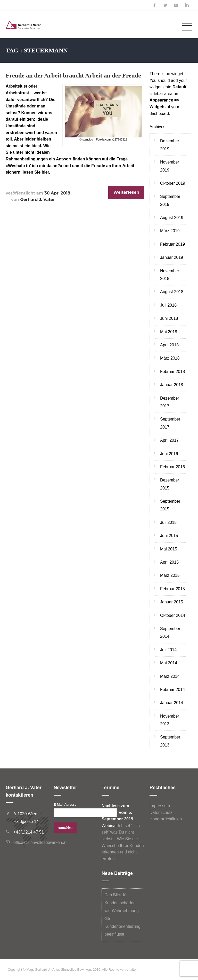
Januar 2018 (172, 385)
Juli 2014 (168, 650)
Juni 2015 (169, 536)
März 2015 (170, 575)
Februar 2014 (172, 690)
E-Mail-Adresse (65, 804)
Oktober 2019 (173, 183)
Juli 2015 (168, 522)
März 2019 (170, 231)
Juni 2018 (169, 318)
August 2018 (172, 292)
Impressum (160, 806)
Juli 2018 (168, 305)
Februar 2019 (172, 244)
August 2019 (172, 218)
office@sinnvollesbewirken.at (40, 842)
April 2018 (169, 345)
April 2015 (169, 562)
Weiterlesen (126, 192)
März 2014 (170, 676)
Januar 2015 (172, 602)
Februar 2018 (172, 372)
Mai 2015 (169, 549)
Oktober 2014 (173, 615)
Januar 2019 (172, 257)
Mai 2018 (169, 332)
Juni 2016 (169, 454)
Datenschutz (161, 812)
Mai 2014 (169, 663)
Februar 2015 (172, 589)
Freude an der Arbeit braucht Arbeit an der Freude (73, 75)
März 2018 (170, 358)
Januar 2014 (172, 703)
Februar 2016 (172, 467)
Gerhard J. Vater (37, 200)
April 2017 (169, 440)
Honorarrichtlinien (166, 819)
